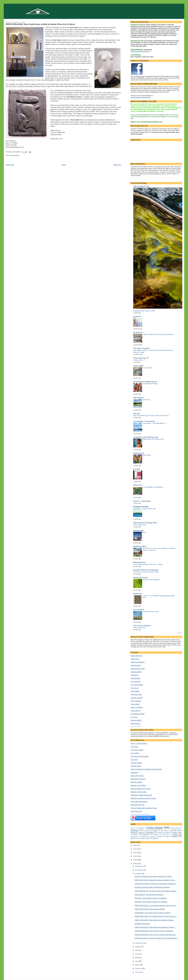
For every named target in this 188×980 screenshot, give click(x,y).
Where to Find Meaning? (151, 580)
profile (160, 836)
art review (154, 830)
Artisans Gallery (136, 763)
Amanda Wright (136, 672)
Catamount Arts (136, 811)
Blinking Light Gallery (138, 785)
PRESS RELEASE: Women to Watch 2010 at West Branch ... (157, 938)
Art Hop (133, 828)
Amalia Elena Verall (138, 669)
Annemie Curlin (136, 694)
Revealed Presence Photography (146, 570)
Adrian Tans (135, 659)
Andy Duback (135, 678)
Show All (179, 633)
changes (150, 832)
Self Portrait (147, 455)
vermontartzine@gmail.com (140, 51)
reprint (167, 836)
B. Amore (134, 717)
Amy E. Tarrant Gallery (139, 743)
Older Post (117, 165)
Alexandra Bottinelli (138, 662)
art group (145, 830)
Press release (15, 155)
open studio (166, 834)
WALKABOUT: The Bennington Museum (149, 895)
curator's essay (177, 832)
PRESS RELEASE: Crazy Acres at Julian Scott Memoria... (156, 935)
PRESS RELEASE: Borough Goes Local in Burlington (154, 931)
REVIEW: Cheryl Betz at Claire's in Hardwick (151, 898)
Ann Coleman (136, 682)
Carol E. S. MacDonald (142, 501)
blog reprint (164, 830)
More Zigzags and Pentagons (153, 487)
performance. (134, 836)
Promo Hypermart (139, 628)
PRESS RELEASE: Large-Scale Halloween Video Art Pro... (156, 906)
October (138, 874)
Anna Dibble (135, 691)
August (138, 947)
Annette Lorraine (137, 698)
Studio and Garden (140, 578)
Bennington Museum (138, 779)
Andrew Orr (135, 675)
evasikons (137, 316)
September (139, 943)
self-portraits (141, 838)
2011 (135, 856)
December (139, 866)
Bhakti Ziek (138, 594)
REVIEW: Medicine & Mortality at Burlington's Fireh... (154, 876)
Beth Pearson (136, 724)
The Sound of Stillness (142, 626)
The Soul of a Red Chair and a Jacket (146, 572)
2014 (135, 845)
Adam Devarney (136, 656)
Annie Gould (135, 704)
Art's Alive (134, 760)
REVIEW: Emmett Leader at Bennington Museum (152, 887)
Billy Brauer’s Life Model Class (153, 439)
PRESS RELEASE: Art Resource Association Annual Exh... (156, 884)
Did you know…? (139, 360)
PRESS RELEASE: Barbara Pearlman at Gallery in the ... (155, 880)
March (138, 965)
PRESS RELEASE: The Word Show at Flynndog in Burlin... (156, 891)
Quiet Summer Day (149, 509)
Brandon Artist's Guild (138, 792)
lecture (156, 834)
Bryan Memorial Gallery (139, 802)
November (139, 870)
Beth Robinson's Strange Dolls (145, 523)
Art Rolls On (138, 332)
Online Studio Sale (140, 525)
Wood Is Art (138, 485)
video (154, 838)
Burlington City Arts (138, 805)
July (137, 950)
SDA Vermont (138, 398)
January (138, 972)
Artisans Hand (136, 766)
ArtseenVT (134, 772)
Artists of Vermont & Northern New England (146, 769)
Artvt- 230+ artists (137, 776)
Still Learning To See (141, 186)
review (175, 836)
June (137, 954)
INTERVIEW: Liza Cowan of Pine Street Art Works (153, 913)
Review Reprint (175, 828)
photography (145, 836)
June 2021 (146, 400)
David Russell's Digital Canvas (145, 382)
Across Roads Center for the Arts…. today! (148, 564)
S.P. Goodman (139, 610)
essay (135, 834)
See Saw (137, 414)
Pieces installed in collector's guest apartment (158, 334)
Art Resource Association (140, 756)
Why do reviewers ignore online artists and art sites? (151, 416)
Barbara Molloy (136, 720)
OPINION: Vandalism (142, 924)
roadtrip (133, 838)
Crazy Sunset (147, 368)
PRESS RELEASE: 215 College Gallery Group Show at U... (156, 916)
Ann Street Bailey (137, 685)
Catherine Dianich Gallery (140, 814)
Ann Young (135, 688)
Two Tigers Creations (141, 348)
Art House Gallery (137, 750)
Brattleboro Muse (140, 546)
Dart (144, 532)
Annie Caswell (136, 701)
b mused (137, 469)
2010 (135, 860)
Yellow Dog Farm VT (141, 358)
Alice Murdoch (136, 665)
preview (153, 836)
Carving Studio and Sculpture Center (144, 808)
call (172, 830)
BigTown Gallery (136, 782)
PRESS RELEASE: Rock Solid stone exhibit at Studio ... (155, 920)
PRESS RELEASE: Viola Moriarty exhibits (150, 909)
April (137, 961)
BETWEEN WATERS (141, 507)
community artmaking (163, 832)
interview (146, 834)
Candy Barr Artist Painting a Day (146, 437)
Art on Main (135, 753)
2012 (135, 853)
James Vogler (138, 366)
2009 (135, 864)
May (137, 958)
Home (64, 165)
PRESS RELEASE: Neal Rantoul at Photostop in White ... (155, 927)
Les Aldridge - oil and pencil (144, 421)
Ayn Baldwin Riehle (138, 714)
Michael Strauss (139, 562)
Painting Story (139, 453)
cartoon (141, 832)
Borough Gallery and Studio (141, 789)
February (139, 969)
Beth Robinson (136, 727)
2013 (135, 849)
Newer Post (10, 165)
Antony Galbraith (137, 707)
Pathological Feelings (150, 384)
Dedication (141, 828)
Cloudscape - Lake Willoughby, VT (154, 423)
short (148, 838)
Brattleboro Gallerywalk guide (141, 795)
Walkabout (134, 830)
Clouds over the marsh (150, 612)
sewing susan (139, 530)
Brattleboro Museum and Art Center (143, 798)
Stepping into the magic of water (144, 311)
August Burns (135, 711)
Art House (134, 747)
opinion (175, 834)
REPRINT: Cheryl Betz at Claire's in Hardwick (151, 902)
